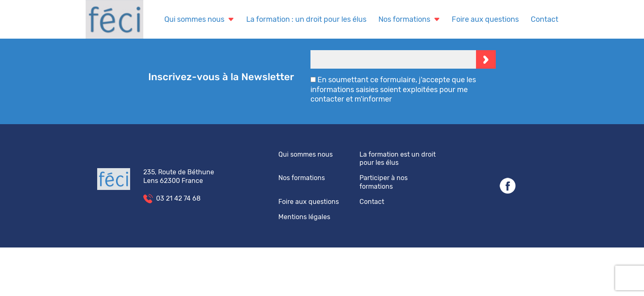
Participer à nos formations (384, 182)
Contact (545, 19)
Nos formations (409, 19)
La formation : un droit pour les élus (306, 19)
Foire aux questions (485, 19)
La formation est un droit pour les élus (398, 159)
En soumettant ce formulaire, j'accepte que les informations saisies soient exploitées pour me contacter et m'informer (393, 89)
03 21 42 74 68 (178, 198)
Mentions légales (304, 217)
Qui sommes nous (199, 19)
